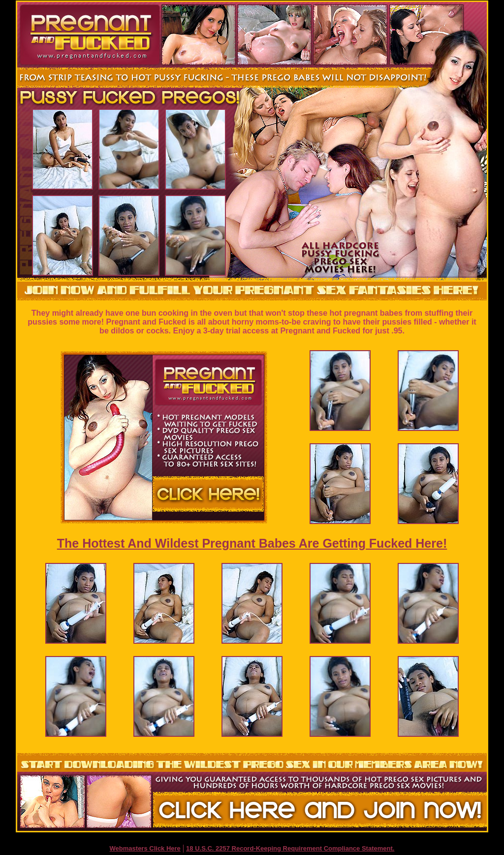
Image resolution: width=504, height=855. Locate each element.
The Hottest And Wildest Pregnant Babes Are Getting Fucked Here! (252, 543)
